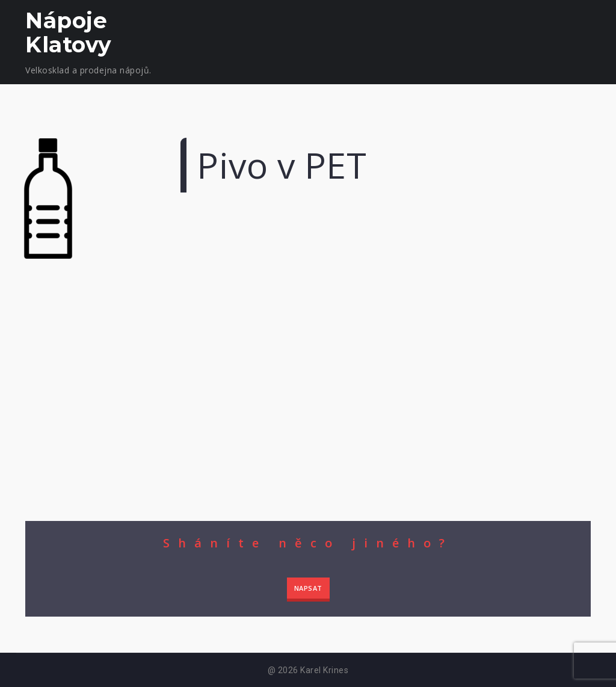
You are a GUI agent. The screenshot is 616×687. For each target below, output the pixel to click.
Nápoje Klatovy (69, 32)
